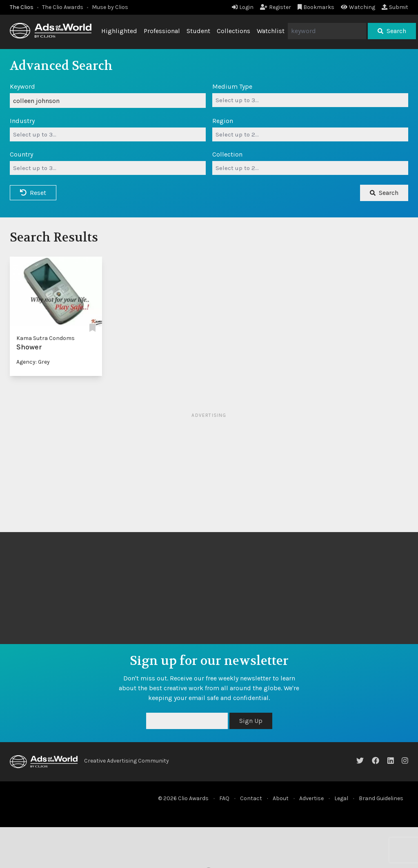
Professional (162, 31)
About (281, 798)
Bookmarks (316, 7)
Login (243, 7)
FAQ (224, 798)
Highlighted (119, 31)
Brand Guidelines (381, 798)
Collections (233, 31)
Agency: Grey (33, 362)
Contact (251, 798)
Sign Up (251, 721)
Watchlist (271, 31)
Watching (358, 7)
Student (198, 31)
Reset (33, 193)
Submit (395, 7)
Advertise (311, 798)
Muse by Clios (110, 7)
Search (392, 31)
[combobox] (310, 100)
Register (276, 7)
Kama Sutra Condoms (46, 338)
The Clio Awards (63, 7)
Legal (341, 798)
